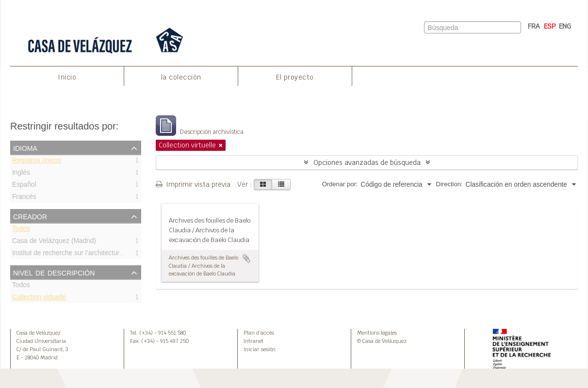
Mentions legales (377, 333)
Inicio (67, 77)
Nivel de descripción (54, 272)
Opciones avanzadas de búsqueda (367, 162)
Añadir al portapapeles (246, 259)
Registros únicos (37, 162)
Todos (21, 230)
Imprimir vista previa (193, 184)
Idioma (25, 147)
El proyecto (295, 77)
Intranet (253, 341)
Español (24, 186)
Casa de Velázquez (39, 333)
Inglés (21, 174)
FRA (534, 26)
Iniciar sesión (260, 349)
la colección (181, 77)
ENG (565, 26)
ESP (550, 26)
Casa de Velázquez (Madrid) (54, 242)
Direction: (449, 184)
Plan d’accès (259, 333)
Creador (30, 216)
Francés (24, 198)
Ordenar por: (340, 184)
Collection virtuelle (39, 299)
